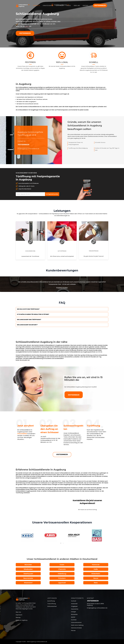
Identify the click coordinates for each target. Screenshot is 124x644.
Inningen (74, 612)
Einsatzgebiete (48, 6)
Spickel (73, 617)
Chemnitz (62, 569)
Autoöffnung (62, 251)
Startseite (36, 6)
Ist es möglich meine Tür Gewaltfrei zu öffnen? (33, 314)
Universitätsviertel (76, 622)
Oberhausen (28, 574)
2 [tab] (63, 543)
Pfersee (73, 631)
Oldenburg (62, 574)
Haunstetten (75, 609)
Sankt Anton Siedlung (77, 625)
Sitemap (18, 617)
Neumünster (28, 578)
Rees (96, 583)
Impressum (19, 615)
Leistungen (60, 6)
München (28, 565)
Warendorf (28, 583)
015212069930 (22, 434)
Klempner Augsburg (22, 620)
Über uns (77, 6)
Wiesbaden (28, 569)
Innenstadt (74, 604)
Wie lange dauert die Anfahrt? (27, 325)
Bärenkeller (74, 614)
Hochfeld (74, 620)
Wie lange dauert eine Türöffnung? (29, 320)
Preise (69, 6)
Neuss (96, 578)
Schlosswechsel (30, 251)
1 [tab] (61, 543)
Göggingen (74, 606)
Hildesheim (96, 574)
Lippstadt (62, 583)
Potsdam (62, 578)
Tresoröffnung (94, 251)
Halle (96, 569)
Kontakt (85, 6)
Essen (62, 565)
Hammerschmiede (76, 628)
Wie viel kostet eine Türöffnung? (28, 309)
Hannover (96, 565)
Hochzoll (74, 601)
